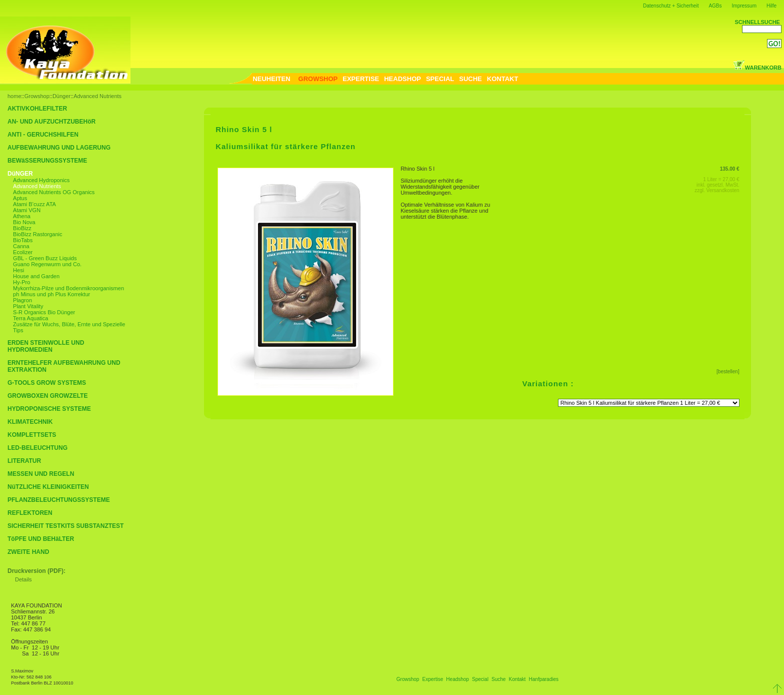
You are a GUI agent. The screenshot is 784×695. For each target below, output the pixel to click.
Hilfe (771, 6)
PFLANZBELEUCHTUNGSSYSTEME (59, 500)
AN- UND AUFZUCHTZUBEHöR (51, 122)
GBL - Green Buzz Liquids (45, 258)
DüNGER (20, 174)
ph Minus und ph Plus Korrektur (51, 294)
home (14, 96)
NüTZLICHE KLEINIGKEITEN (48, 487)
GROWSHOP (318, 79)
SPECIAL (440, 79)
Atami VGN (27, 210)
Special (480, 679)
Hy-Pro (21, 282)
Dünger (61, 96)
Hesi (18, 270)
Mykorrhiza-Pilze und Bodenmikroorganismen (68, 288)
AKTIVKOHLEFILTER (37, 109)
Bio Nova (24, 222)
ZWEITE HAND (28, 552)
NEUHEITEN (271, 79)
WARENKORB (757, 68)
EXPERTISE (361, 79)
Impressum (744, 6)
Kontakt (517, 679)
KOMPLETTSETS (32, 435)
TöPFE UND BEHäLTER (41, 539)
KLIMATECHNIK (30, 422)
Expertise (433, 679)
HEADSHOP (402, 79)
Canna (21, 246)
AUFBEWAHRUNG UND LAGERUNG (59, 148)
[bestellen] (728, 372)
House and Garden (36, 276)
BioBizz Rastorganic (37, 234)
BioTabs (23, 240)
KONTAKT (503, 79)
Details (23, 579)
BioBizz (22, 228)
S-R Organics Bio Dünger (44, 312)
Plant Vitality (28, 306)
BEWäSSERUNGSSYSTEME (47, 161)
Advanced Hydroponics (41, 180)
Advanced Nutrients (97, 96)
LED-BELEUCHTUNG (37, 448)
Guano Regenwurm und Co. (47, 264)
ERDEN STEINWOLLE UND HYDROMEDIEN (46, 346)
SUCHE (470, 79)
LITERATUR (24, 461)
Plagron (22, 300)
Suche (498, 679)
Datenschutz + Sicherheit (671, 6)
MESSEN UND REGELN (41, 474)
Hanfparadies (544, 679)
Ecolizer (23, 252)
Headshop (457, 679)
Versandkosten (723, 190)
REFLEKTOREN (30, 513)
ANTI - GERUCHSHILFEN (43, 135)
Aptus (20, 198)
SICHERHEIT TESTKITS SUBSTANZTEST (65, 526)
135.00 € (730, 169)
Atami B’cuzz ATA (34, 204)
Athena (22, 216)
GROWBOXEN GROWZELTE (47, 396)
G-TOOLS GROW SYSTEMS (47, 383)
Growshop (37, 96)
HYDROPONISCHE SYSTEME (49, 409)
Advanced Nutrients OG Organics (54, 192)
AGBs (715, 6)
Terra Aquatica (30, 318)
